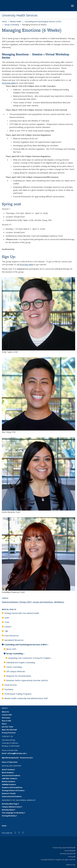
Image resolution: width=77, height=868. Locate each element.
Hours (4, 724)
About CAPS (11, 649)
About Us (5, 712)
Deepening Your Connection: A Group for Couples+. (30, 658)
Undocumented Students (12, 796)
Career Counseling (14, 667)
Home (4, 21)
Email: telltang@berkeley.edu (14, 753)
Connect (8, 627)
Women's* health (9, 793)
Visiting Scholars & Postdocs (13, 790)
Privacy (72, 857)
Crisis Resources (12, 636)
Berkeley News (9, 810)
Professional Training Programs (18, 694)
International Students (11, 776)
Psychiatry (9, 689)
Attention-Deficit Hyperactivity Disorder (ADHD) (27, 680)
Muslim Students (9, 782)
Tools (7, 622)
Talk (6, 631)
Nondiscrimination (68, 854)
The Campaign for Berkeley (13, 813)
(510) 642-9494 (9, 83)
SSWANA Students (9, 785)
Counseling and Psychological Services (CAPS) (43, 21)
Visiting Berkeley (9, 816)
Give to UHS (6, 721)
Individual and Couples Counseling (21, 662)
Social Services (11, 685)
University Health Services (20, 15)
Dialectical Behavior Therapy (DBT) (17, 602)
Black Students (8, 773)
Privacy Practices (9, 733)
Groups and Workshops (43, 602)
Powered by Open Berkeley (64, 848)
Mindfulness (59, 602)
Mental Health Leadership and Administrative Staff (26, 698)
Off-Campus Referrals (16, 671)
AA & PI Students (8, 770)
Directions (6, 718)
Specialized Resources (14, 640)
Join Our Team (7, 727)
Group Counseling (12, 25)
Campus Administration (12, 807)
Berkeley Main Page (10, 804)
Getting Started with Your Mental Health (22, 613)
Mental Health (16, 21)
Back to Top (71, 865)
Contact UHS (7, 715)
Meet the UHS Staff (9, 730)
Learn (7, 618)
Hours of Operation (10, 762)
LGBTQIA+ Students (10, 779)
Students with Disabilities (12, 788)
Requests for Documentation (19, 676)
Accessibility (70, 851)
